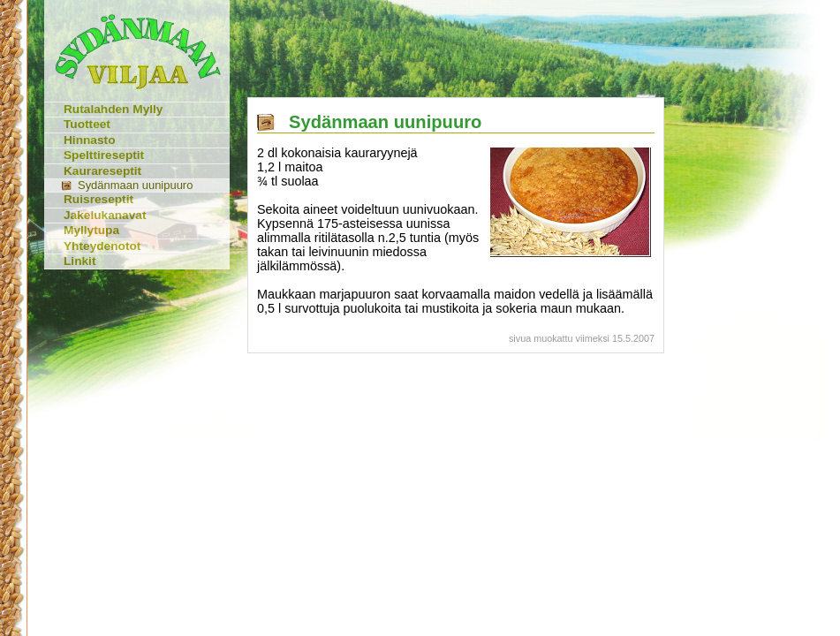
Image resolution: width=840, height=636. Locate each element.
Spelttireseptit (104, 155)
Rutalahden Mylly (113, 109)
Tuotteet (87, 124)
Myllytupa (91, 230)
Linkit (79, 261)
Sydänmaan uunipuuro (135, 185)
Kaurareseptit (102, 171)
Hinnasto (90, 140)
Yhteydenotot (102, 246)
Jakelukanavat (105, 215)
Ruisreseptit (98, 199)
